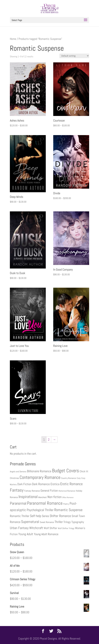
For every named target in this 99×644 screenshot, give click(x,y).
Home (13, 39)
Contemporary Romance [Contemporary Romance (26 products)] (40, 477)
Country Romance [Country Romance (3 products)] (69, 478)
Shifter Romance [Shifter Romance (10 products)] (60, 516)
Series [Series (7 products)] (45, 516)
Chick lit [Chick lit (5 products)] (84, 471)
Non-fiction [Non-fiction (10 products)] (55, 497)
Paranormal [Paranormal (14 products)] (18, 503)
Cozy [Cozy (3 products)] (79, 478)
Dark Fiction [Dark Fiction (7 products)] (24, 484)
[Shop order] (74, 56)
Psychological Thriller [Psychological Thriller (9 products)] (40, 510)
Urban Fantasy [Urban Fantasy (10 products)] (19, 528)
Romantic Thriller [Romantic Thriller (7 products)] (20, 516)
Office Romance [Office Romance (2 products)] (68, 497)
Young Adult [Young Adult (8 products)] (26, 534)
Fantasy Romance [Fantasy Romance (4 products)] (32, 491)
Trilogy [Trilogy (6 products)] (67, 522)
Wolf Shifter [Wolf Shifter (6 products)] (50, 528)
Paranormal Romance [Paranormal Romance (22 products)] (45, 503)
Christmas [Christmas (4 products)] (14, 478)
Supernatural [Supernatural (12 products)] (30, 522)
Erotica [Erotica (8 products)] (55, 484)
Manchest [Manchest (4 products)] (43, 497)
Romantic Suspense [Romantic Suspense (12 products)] (68, 510)
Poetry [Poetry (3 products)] (66, 504)
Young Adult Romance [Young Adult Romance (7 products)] (46, 534)
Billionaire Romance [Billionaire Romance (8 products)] (39, 471)
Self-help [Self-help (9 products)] (36, 516)
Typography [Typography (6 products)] (78, 522)
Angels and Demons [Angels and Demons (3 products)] (18, 472)
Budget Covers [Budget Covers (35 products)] (65, 471)
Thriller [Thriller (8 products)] (59, 522)
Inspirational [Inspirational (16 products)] (28, 497)
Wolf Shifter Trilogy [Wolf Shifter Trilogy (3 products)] (66, 528)
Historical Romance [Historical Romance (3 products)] (67, 491)
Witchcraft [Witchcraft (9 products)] (36, 528)
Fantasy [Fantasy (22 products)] (17, 490)
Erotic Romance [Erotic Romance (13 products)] (71, 484)
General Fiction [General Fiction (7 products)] (49, 491)
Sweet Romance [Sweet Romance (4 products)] (47, 522)
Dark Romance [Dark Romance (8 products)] (41, 484)
